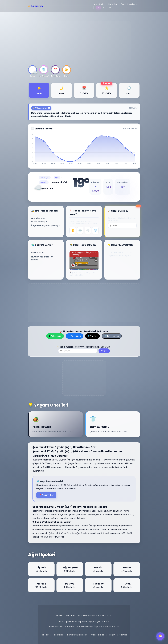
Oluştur (104, 351)
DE (104, 8)
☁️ (88, 230)
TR (98, 8)
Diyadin (44, 182)
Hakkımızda (58, 635)
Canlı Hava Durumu (130, 4)
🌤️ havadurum (35, 6)
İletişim (112, 635)
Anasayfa (45, 177)
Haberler (113, 4)
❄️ (95, 230)
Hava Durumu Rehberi (77, 635)
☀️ (73, 230)
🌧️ (80, 230)
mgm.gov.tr (99, 627)
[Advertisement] (84, 41)
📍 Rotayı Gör (46, 495)
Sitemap (123, 635)
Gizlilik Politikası (98, 635)
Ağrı (57, 177)
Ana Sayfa (99, 4)
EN (110, 8)
